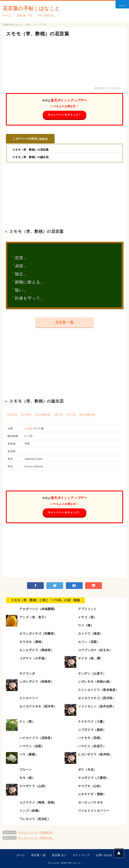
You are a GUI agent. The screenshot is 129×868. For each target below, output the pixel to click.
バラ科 (28, 428)
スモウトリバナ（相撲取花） (36, 833)
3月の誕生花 (43, 415)
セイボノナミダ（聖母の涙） (36, 838)
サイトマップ (81, 855)
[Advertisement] (64, 61)
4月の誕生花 (87, 415)
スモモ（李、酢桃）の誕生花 (30, 157)
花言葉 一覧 (25, 15)
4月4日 (59, 415)
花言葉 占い (59, 855)
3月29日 (26, 415)
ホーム (7, 15)
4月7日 (71, 415)
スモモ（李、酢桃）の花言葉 (37, 34)
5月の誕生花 (46, 15)
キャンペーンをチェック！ (64, 115)
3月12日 (12, 415)
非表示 (43, 139)
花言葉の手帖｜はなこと (31, 8)
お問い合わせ (104, 855)
